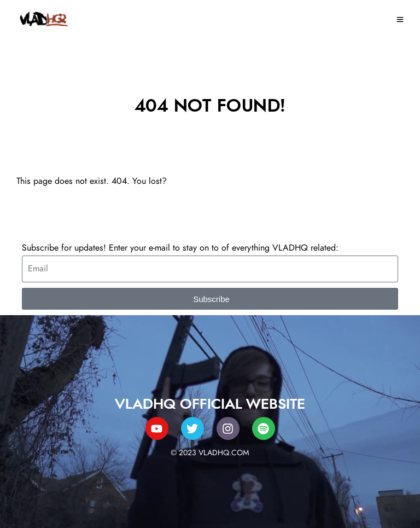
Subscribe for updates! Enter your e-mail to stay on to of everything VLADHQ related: (180, 248)
